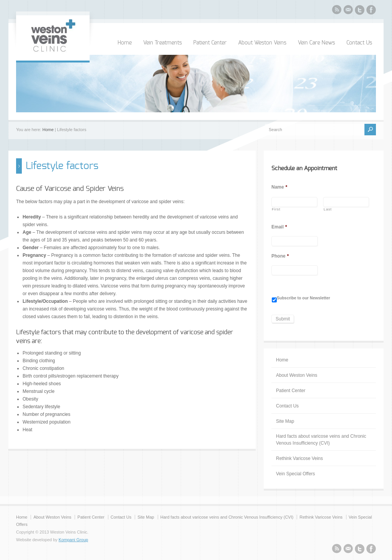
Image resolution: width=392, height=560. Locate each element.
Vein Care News (316, 43)
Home (125, 43)
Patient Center (210, 43)
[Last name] (346, 202)
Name (279, 187)
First (276, 209)
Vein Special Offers (296, 474)
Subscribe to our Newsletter (303, 298)
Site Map (285, 421)
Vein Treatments (163, 43)
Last (327, 209)
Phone (280, 256)
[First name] (294, 202)
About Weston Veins (262, 43)
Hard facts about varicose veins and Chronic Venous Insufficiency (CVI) (321, 440)
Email (279, 227)
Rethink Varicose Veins (300, 458)
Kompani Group (73, 540)
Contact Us (359, 43)
